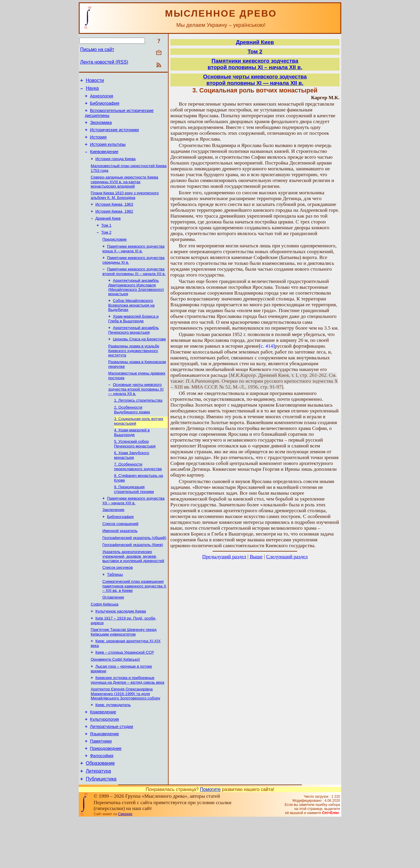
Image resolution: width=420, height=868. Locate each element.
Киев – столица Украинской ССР (125, 690)
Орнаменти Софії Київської (115, 697)
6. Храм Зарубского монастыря (132, 480)
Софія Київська (105, 639)
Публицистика (101, 828)
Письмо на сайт (97, 49)
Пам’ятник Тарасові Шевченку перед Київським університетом (124, 668)
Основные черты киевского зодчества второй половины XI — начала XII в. (136, 411)
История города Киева (116, 168)
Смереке (125, 863)
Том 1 (106, 239)
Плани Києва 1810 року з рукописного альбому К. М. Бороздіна (125, 206)
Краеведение (103, 753)
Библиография (105, 107)
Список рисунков (118, 600)
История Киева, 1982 (114, 224)
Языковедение (105, 778)
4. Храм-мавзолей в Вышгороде (132, 456)
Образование (100, 810)
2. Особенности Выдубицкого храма (132, 432)
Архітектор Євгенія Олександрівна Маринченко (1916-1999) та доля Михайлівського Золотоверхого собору (125, 733)
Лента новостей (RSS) (104, 62)
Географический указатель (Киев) (133, 576)
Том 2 (106, 246)
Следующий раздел (287, 557)
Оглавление (113, 631)
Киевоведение (104, 160)
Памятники (101, 786)
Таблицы (115, 607)
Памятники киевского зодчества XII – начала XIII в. (133, 528)
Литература (98, 819)
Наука (92, 90)
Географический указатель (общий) (134, 568)
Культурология (105, 761)
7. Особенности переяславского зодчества (138, 492)
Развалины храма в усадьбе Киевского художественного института (134, 370)
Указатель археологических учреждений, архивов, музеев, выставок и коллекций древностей (133, 588)
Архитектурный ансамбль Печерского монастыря (134, 349)
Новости (95, 81)
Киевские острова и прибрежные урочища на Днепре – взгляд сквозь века (127, 719)
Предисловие (114, 254)
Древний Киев (108, 231)
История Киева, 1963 (114, 216)
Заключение (113, 538)
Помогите (210, 838)
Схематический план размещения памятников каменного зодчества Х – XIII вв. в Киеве (134, 619)
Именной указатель (120, 560)
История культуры (108, 152)
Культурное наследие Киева (121, 646)
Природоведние (106, 794)
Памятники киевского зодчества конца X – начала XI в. (133, 264)
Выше (256, 557)
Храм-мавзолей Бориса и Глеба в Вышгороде (133, 337)
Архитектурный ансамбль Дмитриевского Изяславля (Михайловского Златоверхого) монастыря (136, 304)
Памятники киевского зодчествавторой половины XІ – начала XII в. (255, 64)
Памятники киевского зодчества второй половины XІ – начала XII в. (134, 288)
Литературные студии (112, 769)
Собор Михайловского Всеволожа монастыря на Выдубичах (131, 323)
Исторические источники (114, 136)
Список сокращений (120, 553)
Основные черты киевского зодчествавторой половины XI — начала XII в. (255, 80)
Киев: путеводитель (113, 745)
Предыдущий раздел (224, 557)
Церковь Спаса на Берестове (139, 358)
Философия (102, 802)
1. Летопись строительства (138, 422)
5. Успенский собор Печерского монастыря (135, 468)
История (98, 144)
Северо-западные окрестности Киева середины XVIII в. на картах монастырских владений (124, 192)
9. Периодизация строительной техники (134, 516)
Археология (102, 99)
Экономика (101, 128)
